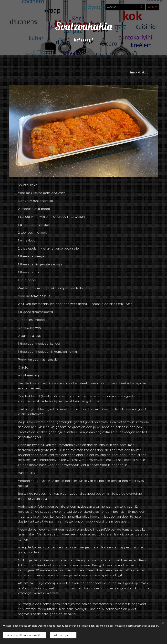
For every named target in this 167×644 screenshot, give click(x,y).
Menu (152, 7)
